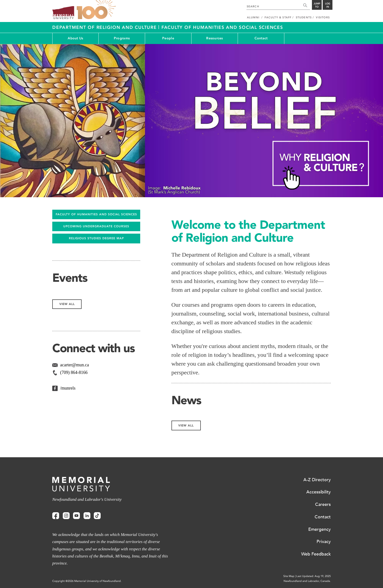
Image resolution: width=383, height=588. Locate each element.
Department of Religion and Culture (105, 27)
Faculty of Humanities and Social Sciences (222, 27)
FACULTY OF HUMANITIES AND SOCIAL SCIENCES (96, 214)
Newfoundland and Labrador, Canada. (307, 581)
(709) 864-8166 (74, 372)
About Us (75, 38)
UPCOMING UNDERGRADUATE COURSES (96, 226)
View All (186, 425)
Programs (122, 38)
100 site (96, 10)
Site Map (289, 576)
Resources (215, 38)
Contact (261, 38)
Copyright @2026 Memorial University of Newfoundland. (87, 581)
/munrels (68, 388)
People (168, 38)
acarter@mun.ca (74, 365)
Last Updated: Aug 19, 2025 (314, 576)
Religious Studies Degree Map (96, 238)
